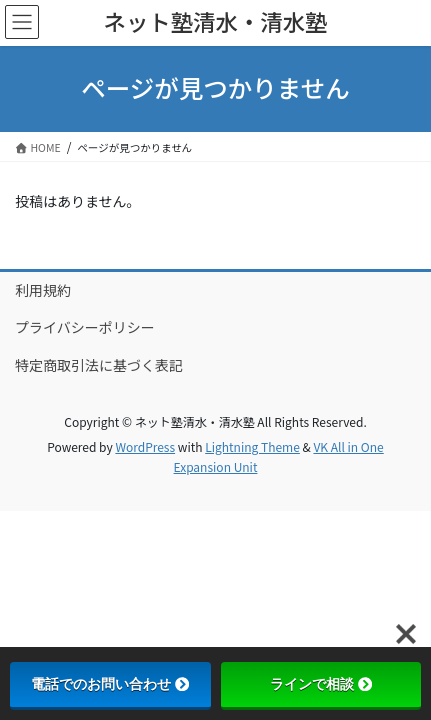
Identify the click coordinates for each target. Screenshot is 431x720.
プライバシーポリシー (85, 327)
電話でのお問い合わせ (110, 684)
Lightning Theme (252, 446)
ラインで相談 (321, 684)
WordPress (145, 446)
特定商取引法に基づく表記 (99, 365)
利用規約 (43, 290)
